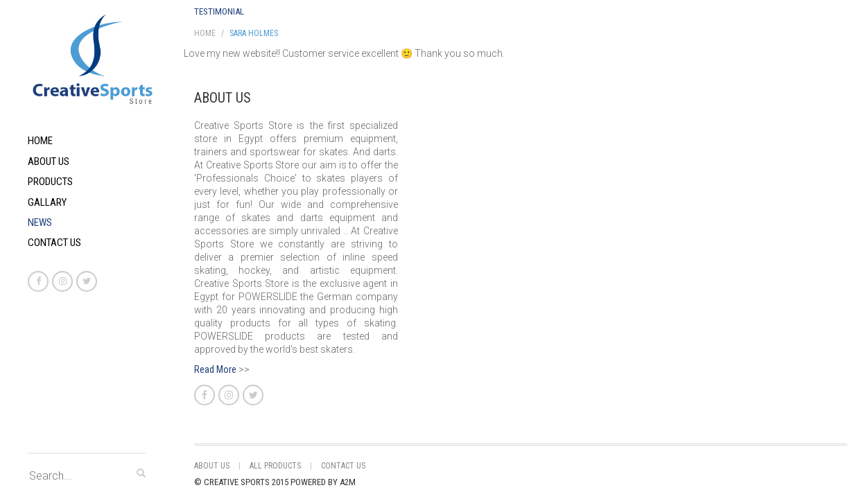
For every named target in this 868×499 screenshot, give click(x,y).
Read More (215, 369)
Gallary (47, 202)
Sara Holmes (254, 33)
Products (50, 182)
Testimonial (219, 11)
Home (40, 141)
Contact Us (54, 243)
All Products (275, 466)
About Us (49, 161)
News (40, 222)
